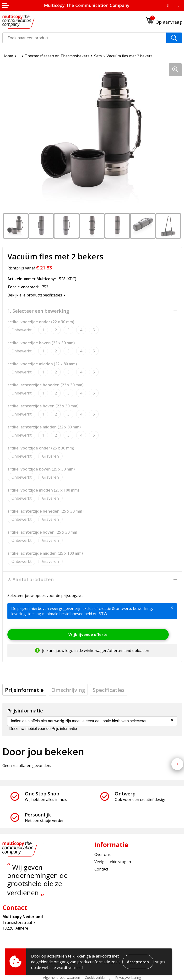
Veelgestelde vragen (113, 862)
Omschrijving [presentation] (68, 690)
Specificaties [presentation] (109, 690)
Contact (101, 869)
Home (8, 56)
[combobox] (84, 38)
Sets (98, 56)
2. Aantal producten (31, 580)
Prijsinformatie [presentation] (24, 690)
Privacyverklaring (128, 977)
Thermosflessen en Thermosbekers (57, 56)
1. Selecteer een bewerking (38, 311)
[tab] (24, 690)
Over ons (103, 854)
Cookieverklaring (98, 977)
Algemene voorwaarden (62, 977)
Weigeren (161, 962)
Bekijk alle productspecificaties (36, 295)
